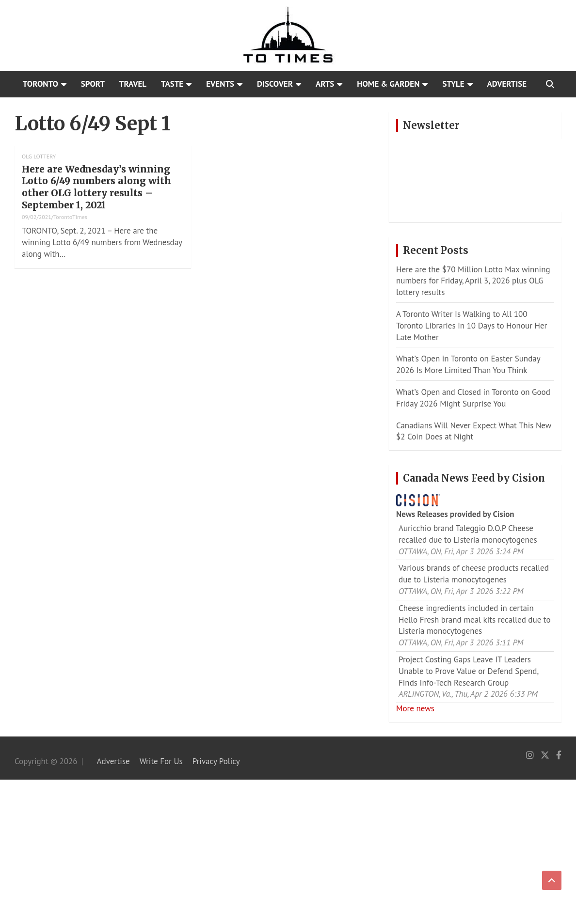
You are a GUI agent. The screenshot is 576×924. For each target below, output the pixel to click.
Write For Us (161, 761)
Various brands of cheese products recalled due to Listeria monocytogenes (474, 574)
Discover (275, 84)
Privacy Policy (216, 761)
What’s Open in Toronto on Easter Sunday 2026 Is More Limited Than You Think (468, 364)
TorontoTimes (70, 217)
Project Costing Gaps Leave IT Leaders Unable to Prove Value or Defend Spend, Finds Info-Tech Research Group (468, 671)
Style (453, 84)
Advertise (507, 84)
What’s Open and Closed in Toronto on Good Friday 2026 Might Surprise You (473, 398)
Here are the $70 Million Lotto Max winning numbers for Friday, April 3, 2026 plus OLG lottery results (473, 281)
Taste (172, 84)
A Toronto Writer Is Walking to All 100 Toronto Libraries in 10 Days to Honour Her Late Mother (472, 326)
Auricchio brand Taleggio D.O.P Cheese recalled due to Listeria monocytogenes (468, 534)
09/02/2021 (37, 217)
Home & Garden (388, 84)
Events (220, 84)
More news (415, 708)
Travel (133, 84)
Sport (93, 84)
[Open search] (550, 84)
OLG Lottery (39, 156)
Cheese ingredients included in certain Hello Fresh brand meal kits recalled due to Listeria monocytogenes (475, 620)
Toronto (40, 84)
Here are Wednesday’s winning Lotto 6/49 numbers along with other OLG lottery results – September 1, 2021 (96, 187)
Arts (325, 84)
